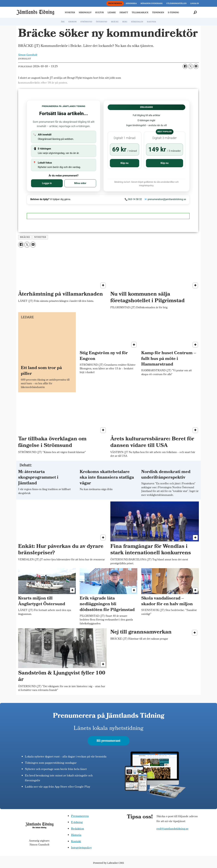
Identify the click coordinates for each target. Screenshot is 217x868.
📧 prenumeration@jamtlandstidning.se (165, 199)
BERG (125, 22)
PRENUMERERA (115, 3)
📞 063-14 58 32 (133, 199)
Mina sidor (80, 183)
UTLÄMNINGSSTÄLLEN (176, 3)
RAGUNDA (152, 22)
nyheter (40, 237)
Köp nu (125, 163)
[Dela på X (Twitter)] (191, 66)
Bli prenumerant (109, 741)
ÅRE (63, 22)
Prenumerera (80, 816)
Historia (76, 835)
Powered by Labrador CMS (108, 863)
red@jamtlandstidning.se (172, 829)
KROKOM (72, 22)
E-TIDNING (173, 12)
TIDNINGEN (158, 12)
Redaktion (78, 829)
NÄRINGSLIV (85, 12)
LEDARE (112, 12)
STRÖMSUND (86, 22)
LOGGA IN (195, 3)
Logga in (47, 183)
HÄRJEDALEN (137, 22)
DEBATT (124, 12)
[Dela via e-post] (196, 66)
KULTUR (100, 12)
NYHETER (70, 12)
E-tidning (77, 823)
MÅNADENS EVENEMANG (152, 3)
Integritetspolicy (81, 848)
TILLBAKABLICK (140, 12)
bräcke (25, 237)
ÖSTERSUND (102, 22)
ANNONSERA (131, 3)
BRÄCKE (115, 22)
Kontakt (76, 842)
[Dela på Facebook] (185, 66)
